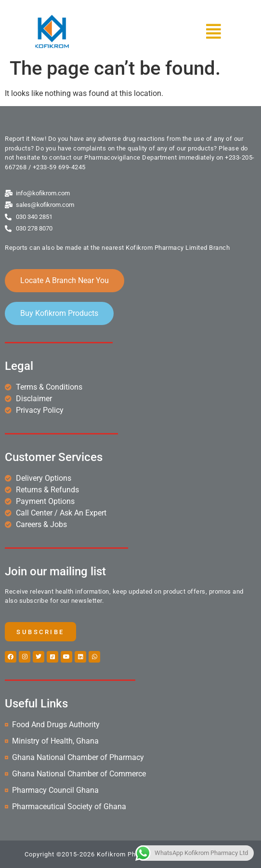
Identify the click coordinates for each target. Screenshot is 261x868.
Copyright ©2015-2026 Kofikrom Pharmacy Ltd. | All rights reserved (130, 854)
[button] (183, 31)
